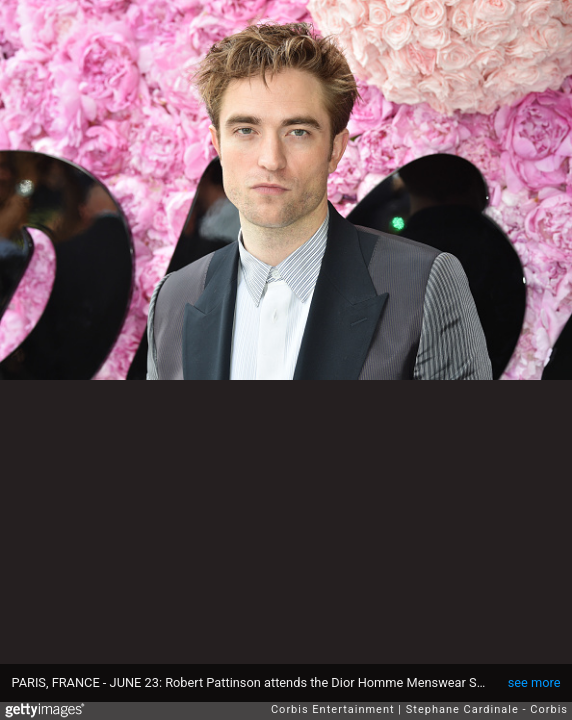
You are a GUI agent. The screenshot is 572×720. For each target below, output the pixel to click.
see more (534, 682)
